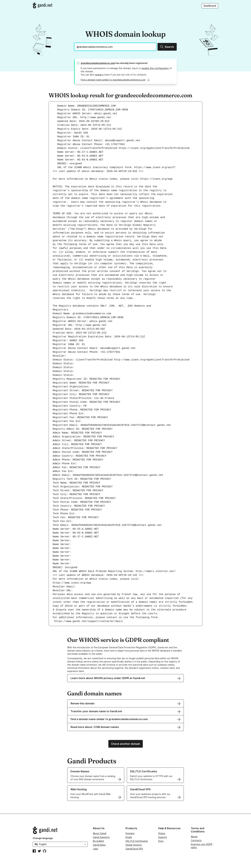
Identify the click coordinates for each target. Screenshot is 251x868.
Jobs (95, 849)
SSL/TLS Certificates (137, 841)
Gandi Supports (101, 837)
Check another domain (126, 744)
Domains (130, 833)
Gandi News (99, 845)
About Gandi (100, 833)
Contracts (196, 840)
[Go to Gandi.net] (43, 5)
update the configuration (155, 68)
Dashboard (210, 6)
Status (162, 833)
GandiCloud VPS (134, 849)
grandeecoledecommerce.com (98, 63)
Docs (161, 841)
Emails (129, 837)
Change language (43, 838)
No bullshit (98, 841)
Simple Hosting (134, 845)
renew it (99, 75)
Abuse (194, 837)
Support (163, 837)
